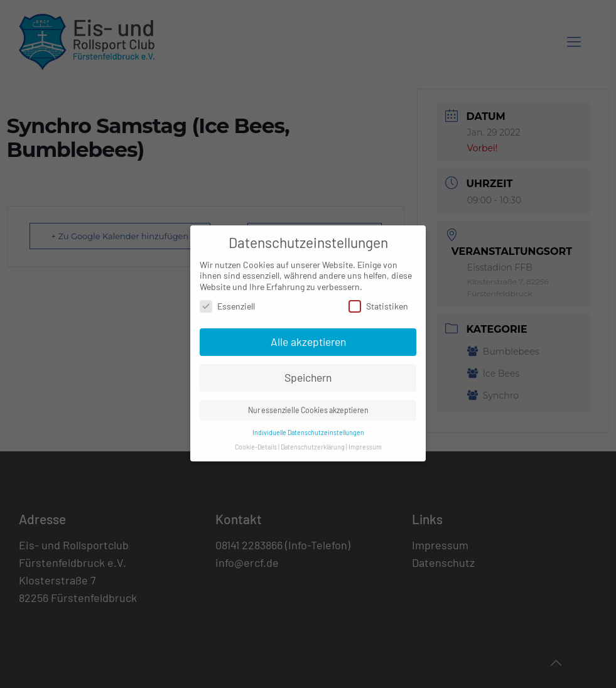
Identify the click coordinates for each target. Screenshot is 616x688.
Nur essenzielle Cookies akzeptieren (308, 404)
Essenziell (227, 300)
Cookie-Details (256, 440)
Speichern (308, 371)
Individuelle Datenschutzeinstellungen (308, 426)
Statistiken (378, 300)
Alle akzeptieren (308, 335)
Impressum (365, 440)
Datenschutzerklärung (313, 440)
